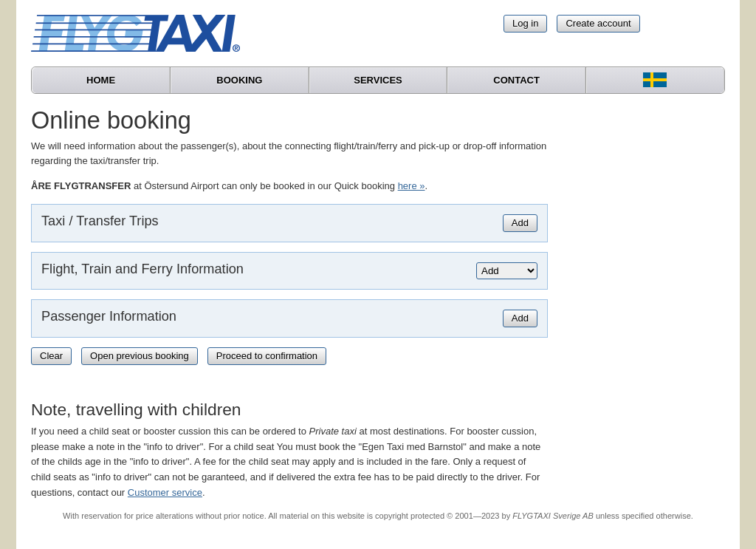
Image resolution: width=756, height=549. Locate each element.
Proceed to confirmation (267, 356)
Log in (525, 23)
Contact (516, 80)
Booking (239, 80)
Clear (51, 356)
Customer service (165, 492)
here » (412, 186)
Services (378, 80)
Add (520, 223)
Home (101, 80)
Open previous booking (140, 356)
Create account (598, 23)
